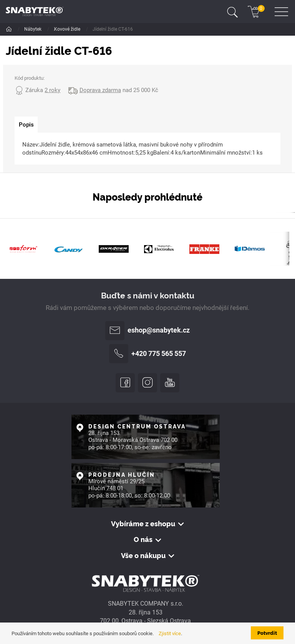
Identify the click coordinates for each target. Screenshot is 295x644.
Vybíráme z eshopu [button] (143, 524)
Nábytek (33, 29)
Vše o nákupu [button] (143, 555)
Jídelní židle (106, 29)
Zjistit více (170, 633)
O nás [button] (143, 539)
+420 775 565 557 (147, 354)
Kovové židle (144, 29)
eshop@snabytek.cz (147, 331)
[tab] (26, 125)
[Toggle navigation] (232, 12)
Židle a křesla (68, 29)
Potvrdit (267, 633)
